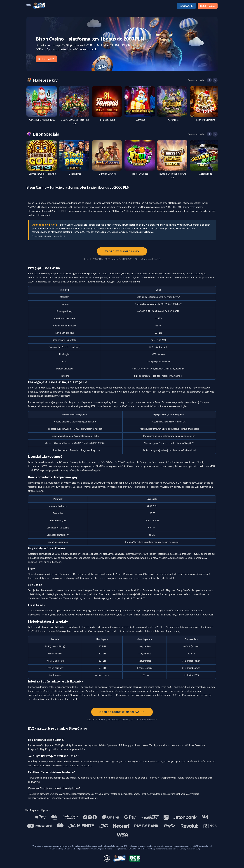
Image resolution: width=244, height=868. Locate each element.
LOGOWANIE (186, 6)
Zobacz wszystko (197, 80)
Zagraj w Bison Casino (122, 251)
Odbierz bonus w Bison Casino (122, 712)
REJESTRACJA (208, 6)
